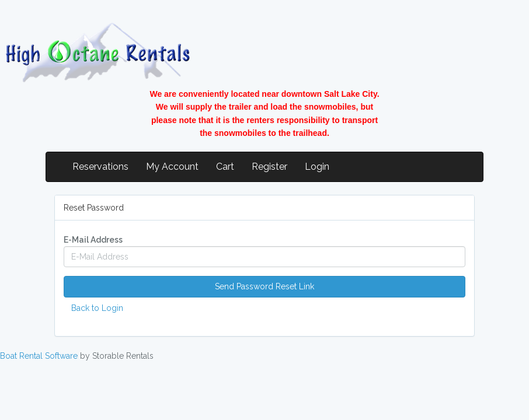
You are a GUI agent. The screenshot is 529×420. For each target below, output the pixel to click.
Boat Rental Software (39, 356)
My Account (172, 167)
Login (317, 167)
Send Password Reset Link (264, 286)
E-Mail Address (93, 240)
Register (269, 167)
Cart (225, 167)
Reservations (100, 167)
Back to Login (97, 308)
